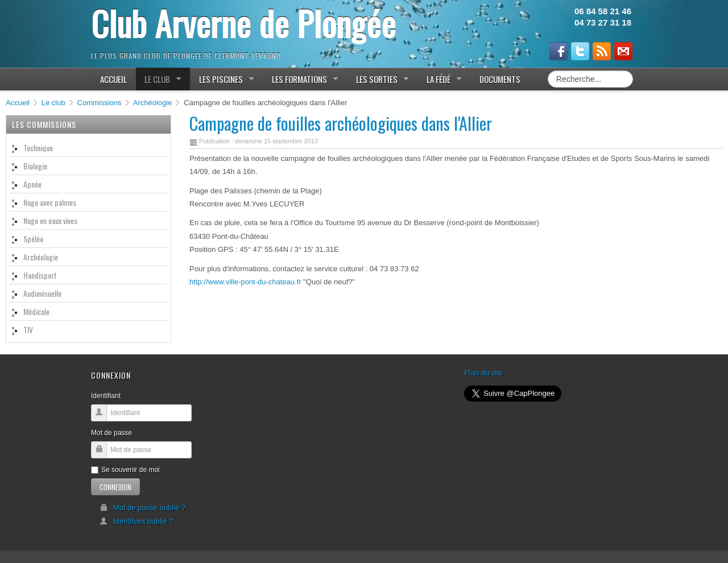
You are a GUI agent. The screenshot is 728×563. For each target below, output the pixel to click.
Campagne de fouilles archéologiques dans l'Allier (341, 123)
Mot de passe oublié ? (142, 508)
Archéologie (153, 103)
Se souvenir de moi (125, 470)
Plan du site (483, 373)
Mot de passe (111, 433)
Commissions (100, 103)
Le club (53, 103)
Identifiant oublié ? (136, 521)
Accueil (18, 103)
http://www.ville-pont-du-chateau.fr (245, 282)
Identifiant (106, 396)
